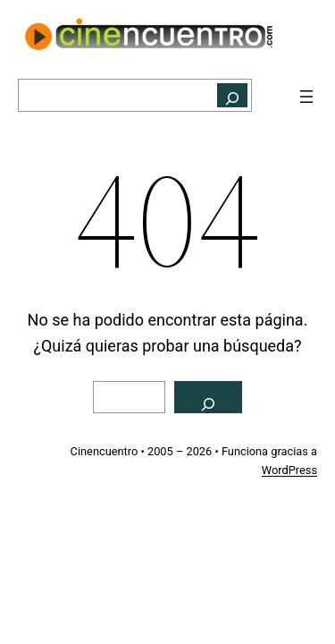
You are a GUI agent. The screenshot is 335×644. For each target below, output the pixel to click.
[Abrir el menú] (306, 97)
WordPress (289, 470)
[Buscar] (232, 95)
